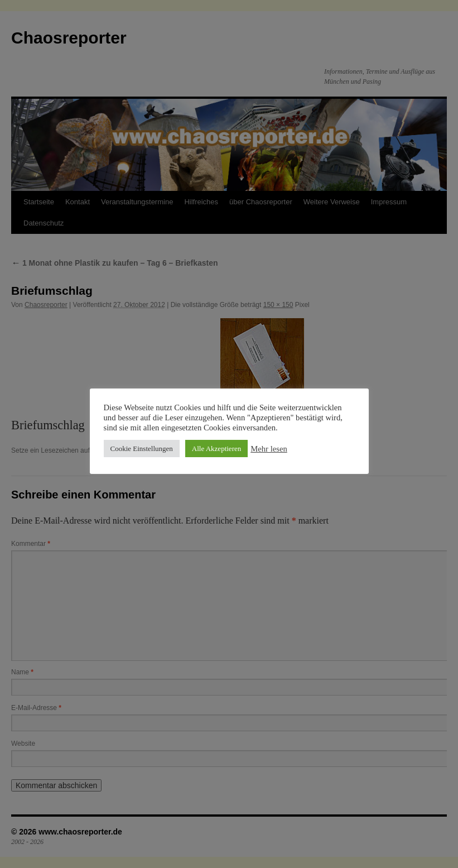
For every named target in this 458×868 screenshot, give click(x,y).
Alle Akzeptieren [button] (216, 449)
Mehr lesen (269, 449)
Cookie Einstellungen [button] (142, 449)
